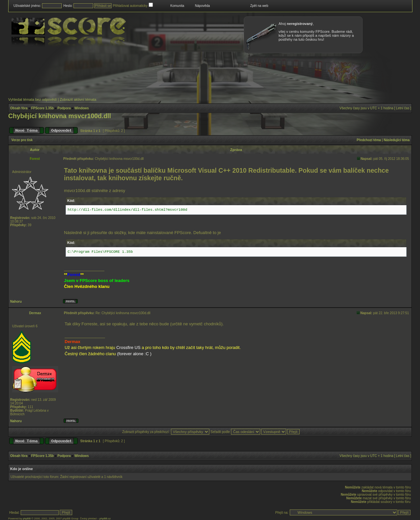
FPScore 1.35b (42, 108)
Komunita (177, 6)
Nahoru (16, 302)
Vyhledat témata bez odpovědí (32, 99)
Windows (82, 108)
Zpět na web (259, 6)
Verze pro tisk (22, 140)
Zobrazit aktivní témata (78, 99)
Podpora (64, 108)
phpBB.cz (105, 519)
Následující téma (397, 140)
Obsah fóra (19, 108)
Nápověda (202, 6)
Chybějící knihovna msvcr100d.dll (60, 116)
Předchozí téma (369, 140)
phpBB (27, 519)
